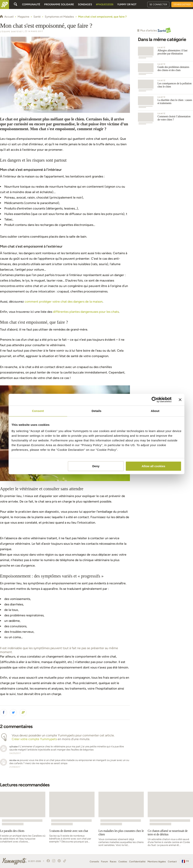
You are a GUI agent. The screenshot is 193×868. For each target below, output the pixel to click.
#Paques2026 (105, 4)
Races (113, 862)
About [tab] (155, 411)
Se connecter (158, 4)
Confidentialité (137, 862)
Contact (172, 862)
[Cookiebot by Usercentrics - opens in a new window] (154, 400)
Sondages (85, 4)
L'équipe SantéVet (11, 32)
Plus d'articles (154, 31)
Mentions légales (157, 862)
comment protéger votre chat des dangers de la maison (64, 302)
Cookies (123, 862)
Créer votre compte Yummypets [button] (34, 739)
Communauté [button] (31, 4)
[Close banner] (180, 400)
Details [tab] (96, 411)
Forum (104, 862)
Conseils (94, 862)
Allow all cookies (153, 466)
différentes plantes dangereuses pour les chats (86, 312)
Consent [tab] (38, 411)
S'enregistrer (182, 4)
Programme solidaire (59, 4)
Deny (96, 466)
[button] (4, 713)
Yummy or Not (127, 4)
